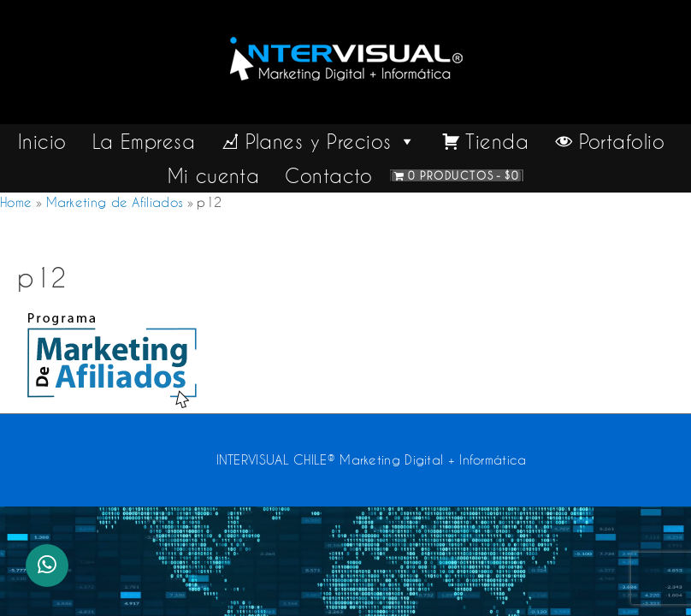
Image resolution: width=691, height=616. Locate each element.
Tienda (497, 141)
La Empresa (144, 141)
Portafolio (622, 141)
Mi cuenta (213, 175)
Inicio (42, 141)
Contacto (329, 175)
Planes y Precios (331, 141)
